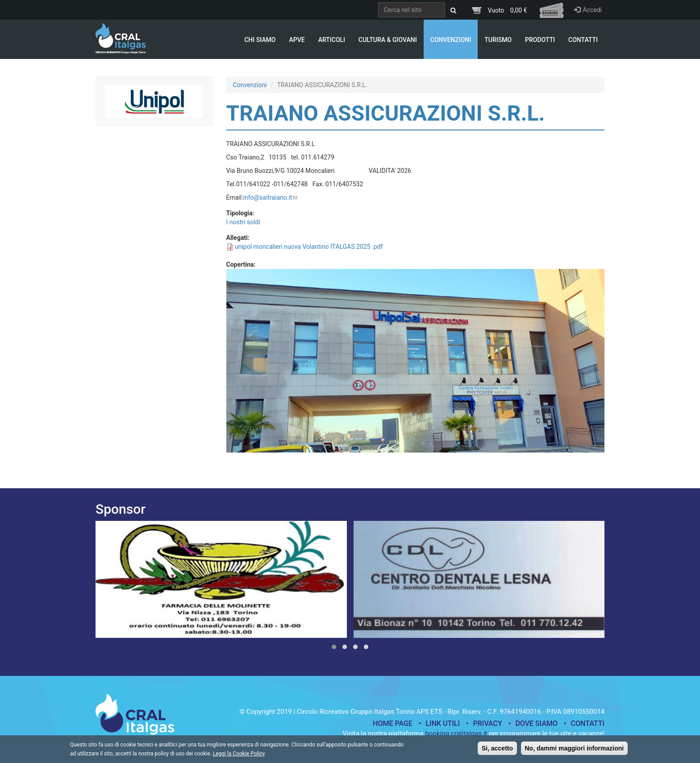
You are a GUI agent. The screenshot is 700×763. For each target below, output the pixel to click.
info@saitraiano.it (271, 197)
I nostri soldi (243, 222)
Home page (393, 723)
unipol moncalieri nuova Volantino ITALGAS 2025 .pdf (309, 247)
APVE (297, 40)
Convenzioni (451, 40)
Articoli (332, 40)
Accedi (588, 10)
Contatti (583, 40)
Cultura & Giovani (388, 40)
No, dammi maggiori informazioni (575, 750)
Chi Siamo (260, 40)
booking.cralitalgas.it (456, 734)
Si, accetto (497, 750)
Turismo (498, 40)
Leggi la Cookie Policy (239, 756)
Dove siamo (536, 723)
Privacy (488, 723)
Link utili (443, 723)
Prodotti (540, 40)
